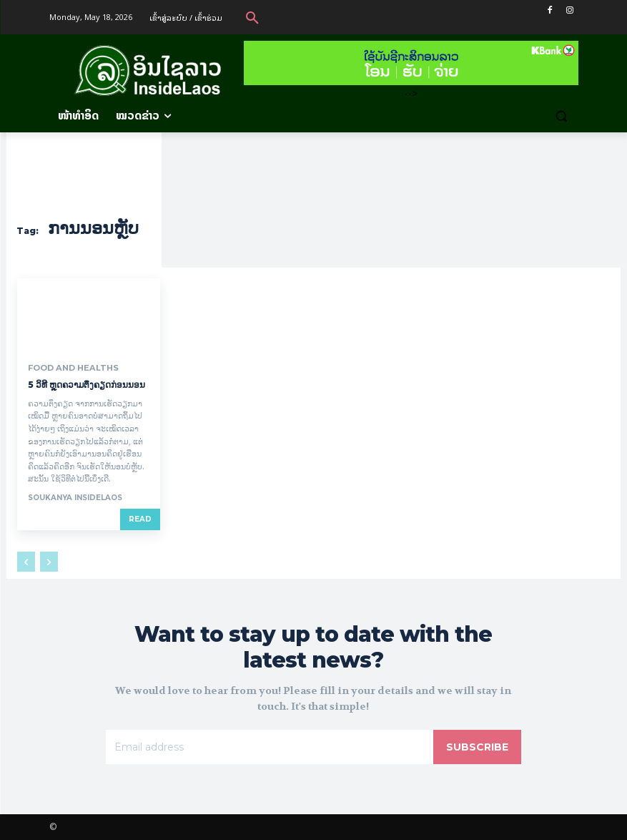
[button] (252, 17)
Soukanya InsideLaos (75, 498)
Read (140, 519)
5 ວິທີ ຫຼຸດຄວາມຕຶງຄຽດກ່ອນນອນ (88, 385)
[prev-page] (26, 562)
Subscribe (477, 747)
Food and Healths (69, 368)
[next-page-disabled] (49, 562)
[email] (269, 747)
